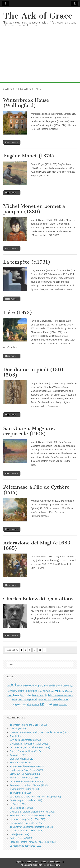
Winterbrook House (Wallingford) (26, 103)
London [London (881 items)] (55, 696)
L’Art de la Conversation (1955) (25, 740)
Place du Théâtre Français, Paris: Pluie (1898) (33, 842)
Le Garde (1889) (18, 804)
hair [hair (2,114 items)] (10, 695)
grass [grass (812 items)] (70, 691)
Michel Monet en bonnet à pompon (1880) (34, 209)
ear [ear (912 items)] (50, 686)
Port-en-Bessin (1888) (21, 838)
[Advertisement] (40, 60)
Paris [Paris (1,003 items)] (26, 700)
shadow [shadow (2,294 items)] (63, 699)
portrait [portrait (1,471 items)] (33, 699)
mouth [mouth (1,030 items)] (14, 700)
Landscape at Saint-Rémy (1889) (26, 770)
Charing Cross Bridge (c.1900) (25, 789)
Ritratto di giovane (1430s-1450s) (26, 831)
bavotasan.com (53, 865)
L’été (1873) (18, 312)
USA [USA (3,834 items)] (49, 704)
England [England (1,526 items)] (57, 686)
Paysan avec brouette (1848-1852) (27, 766)
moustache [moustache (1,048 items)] (67, 696)
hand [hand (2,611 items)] (17, 695)
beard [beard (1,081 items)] (20, 686)
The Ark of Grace (38, 16)
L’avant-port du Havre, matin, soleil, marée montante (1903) (40, 732)
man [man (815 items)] (60, 696)
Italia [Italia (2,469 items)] (28, 695)
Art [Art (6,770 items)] (13, 685)
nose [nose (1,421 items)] (21, 700)
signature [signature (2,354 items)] (20, 704)
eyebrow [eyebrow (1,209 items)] (13, 691)
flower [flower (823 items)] (40, 691)
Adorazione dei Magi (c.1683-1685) (38, 546)
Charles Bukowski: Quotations (38, 599)
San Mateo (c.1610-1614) (23, 759)
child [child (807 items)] (25, 686)
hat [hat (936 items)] (23, 696)
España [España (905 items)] (66, 686)
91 (40, 650)
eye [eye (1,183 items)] (72, 686)
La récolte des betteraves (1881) (26, 846)
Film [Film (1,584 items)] (27, 691)
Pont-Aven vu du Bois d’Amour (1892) (29, 785)
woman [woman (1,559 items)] (63, 704)
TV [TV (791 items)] (38, 705)
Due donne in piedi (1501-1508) (35, 372)
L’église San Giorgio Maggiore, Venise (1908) (32, 812)
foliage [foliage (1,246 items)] (46, 691)
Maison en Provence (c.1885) (25, 778)
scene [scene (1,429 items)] (47, 700)
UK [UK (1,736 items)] (42, 704)
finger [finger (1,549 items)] (34, 691)
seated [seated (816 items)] (54, 700)
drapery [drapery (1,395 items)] (39, 686)
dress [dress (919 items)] (46, 686)
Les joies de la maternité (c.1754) (26, 823)
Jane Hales (15, 736)
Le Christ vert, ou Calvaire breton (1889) (30, 747)
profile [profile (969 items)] (41, 700)
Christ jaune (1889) (19, 834)
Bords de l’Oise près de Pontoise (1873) (30, 816)
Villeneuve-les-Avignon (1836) (25, 774)
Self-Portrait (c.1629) (20, 763)
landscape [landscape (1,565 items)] (38, 695)
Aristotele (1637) (18, 755)
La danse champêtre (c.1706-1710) (27, 819)
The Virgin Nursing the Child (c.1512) (28, 725)
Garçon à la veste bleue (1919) (25, 751)
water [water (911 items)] (56, 705)
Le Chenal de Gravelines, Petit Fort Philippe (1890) (35, 797)
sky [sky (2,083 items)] (29, 704)
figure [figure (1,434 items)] (21, 691)
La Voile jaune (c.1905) (21, 808)
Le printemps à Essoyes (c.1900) (26, 781)
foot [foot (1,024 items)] (52, 691)
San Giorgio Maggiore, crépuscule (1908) (29, 431)
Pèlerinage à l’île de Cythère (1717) (36, 490)
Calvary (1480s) (18, 729)
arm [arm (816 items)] (8, 686)
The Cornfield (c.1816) (21, 793)
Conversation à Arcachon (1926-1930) (29, 744)
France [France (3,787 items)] (61, 690)
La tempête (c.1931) (27, 262)
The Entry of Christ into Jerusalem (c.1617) (31, 827)
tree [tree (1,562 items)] (34, 704)
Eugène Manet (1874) (29, 156)
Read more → (12, 142)
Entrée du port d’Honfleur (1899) (26, 800)
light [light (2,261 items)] (48, 695)
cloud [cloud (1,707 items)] (31, 686)
